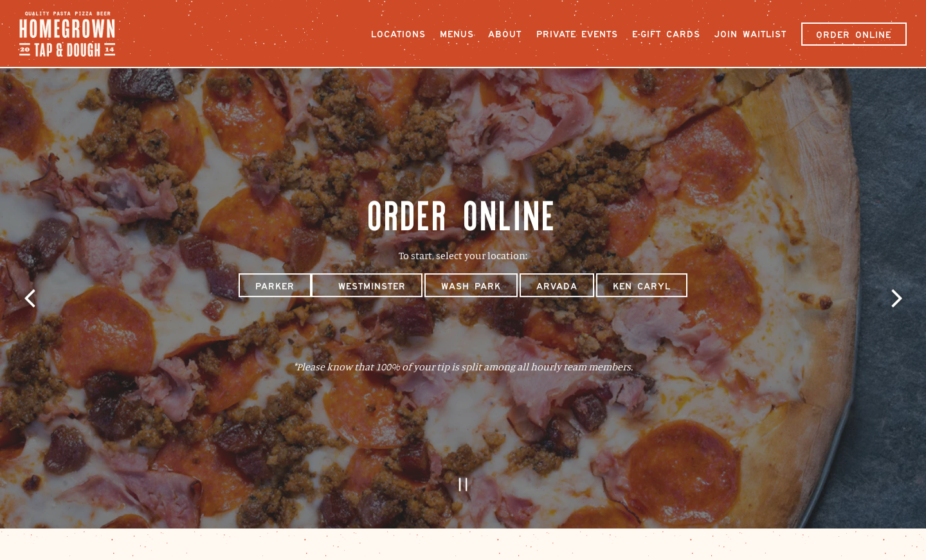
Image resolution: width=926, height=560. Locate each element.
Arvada (557, 283)
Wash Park (471, 283)
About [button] (505, 34)
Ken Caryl (642, 283)
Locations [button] (398, 34)
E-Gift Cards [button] (666, 34)
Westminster (367, 283)
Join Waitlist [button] (750, 34)
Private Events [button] (577, 34)
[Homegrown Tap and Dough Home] (75, 33)
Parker (275, 283)
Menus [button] (457, 34)
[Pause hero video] (463, 477)
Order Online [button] (854, 35)
